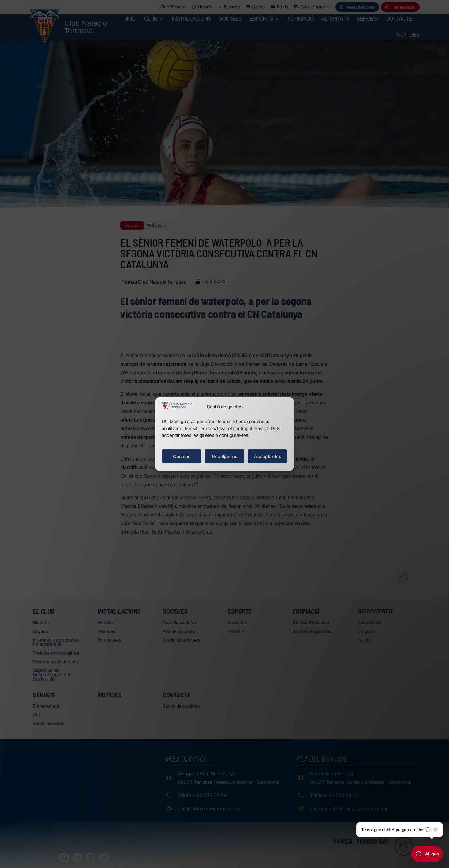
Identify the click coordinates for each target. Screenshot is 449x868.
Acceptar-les (267, 456)
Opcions (182, 456)
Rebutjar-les (224, 456)
